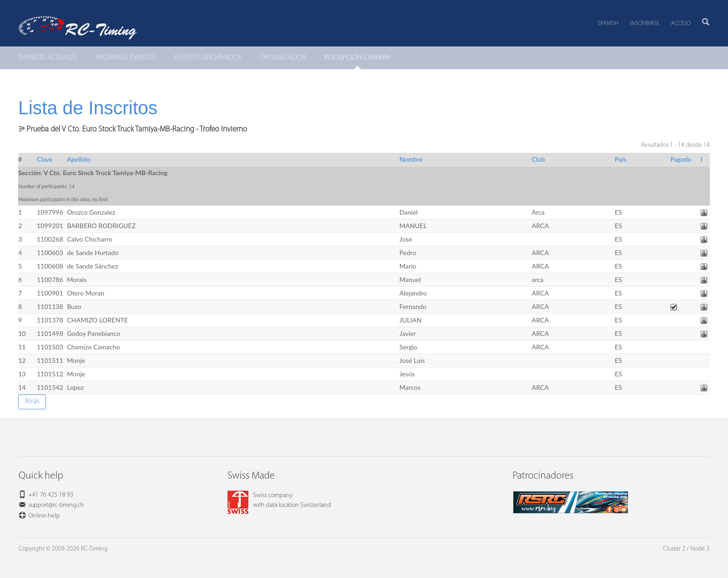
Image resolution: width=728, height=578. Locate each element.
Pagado (681, 159)
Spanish (608, 23)
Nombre (411, 159)
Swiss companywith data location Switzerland (279, 500)
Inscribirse (645, 23)
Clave (45, 159)
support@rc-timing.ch (56, 505)
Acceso (681, 23)
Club (538, 159)
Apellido (79, 159)
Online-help (44, 516)
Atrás (32, 401)
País (621, 159)
